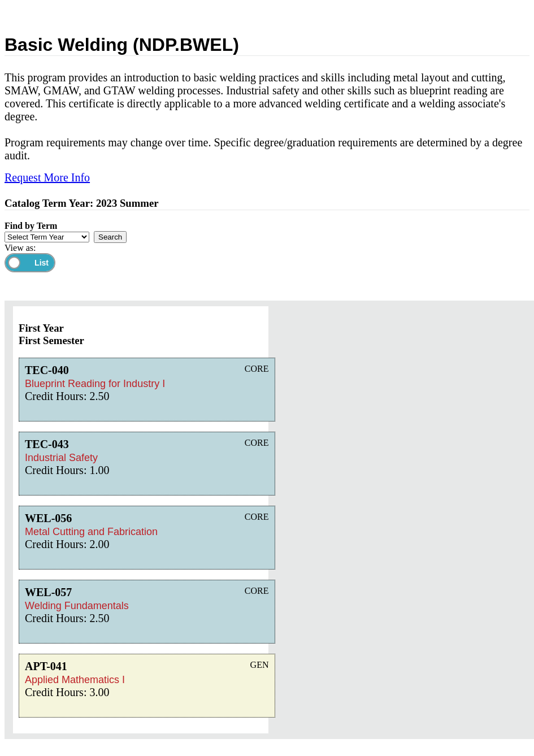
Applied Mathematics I (75, 680)
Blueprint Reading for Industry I (95, 384)
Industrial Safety (61, 458)
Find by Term (31, 226)
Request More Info (47, 177)
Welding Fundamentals (77, 606)
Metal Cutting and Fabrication (91, 532)
